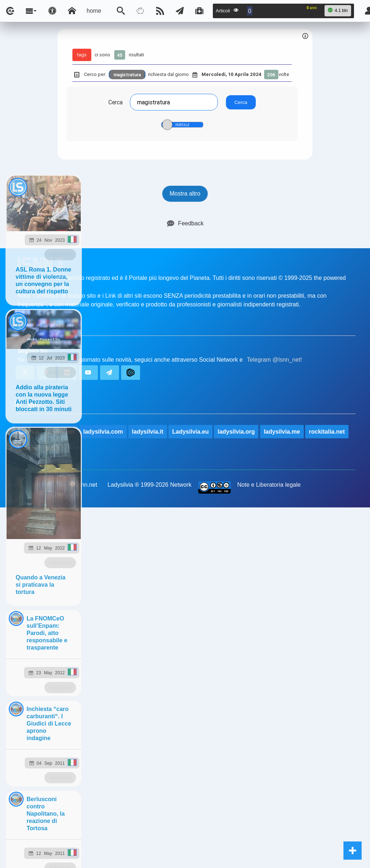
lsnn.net (83, 485)
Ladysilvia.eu (190, 432)
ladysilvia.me (282, 432)
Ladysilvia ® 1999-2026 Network (150, 485)
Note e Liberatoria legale (269, 485)
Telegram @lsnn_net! (274, 360)
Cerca (116, 102)
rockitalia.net (327, 432)
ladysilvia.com (103, 432)
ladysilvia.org (236, 432)
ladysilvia (60, 254)
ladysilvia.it (148, 432)
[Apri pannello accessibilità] (52, 11)
